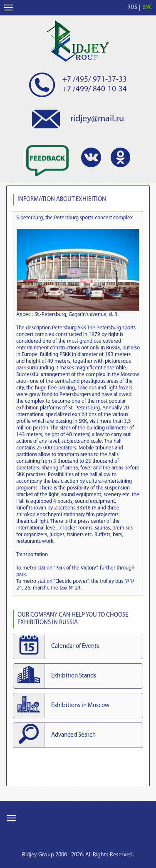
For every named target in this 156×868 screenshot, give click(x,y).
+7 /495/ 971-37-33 (95, 80)
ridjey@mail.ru (97, 119)
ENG (147, 7)
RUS (132, 7)
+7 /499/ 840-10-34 (95, 89)
